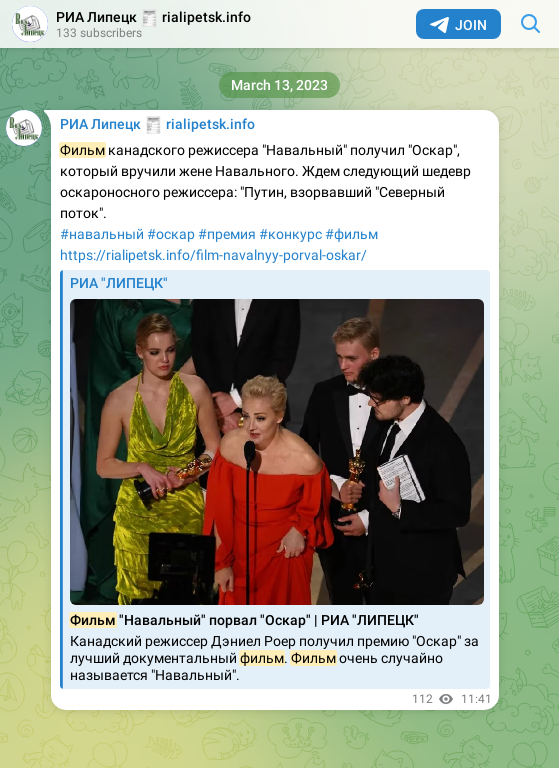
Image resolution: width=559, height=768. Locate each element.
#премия (227, 234)
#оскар (171, 234)
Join (458, 25)
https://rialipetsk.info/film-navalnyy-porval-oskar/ (213, 255)
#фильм (351, 234)
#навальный (102, 234)
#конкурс (290, 234)
